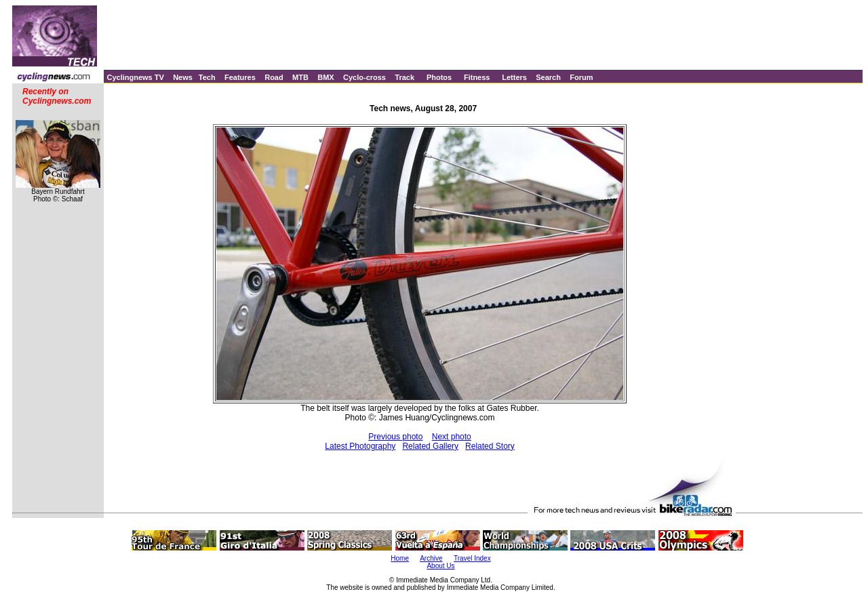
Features (240, 77)
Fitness (477, 77)
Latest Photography (360, 446)
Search (548, 77)
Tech (207, 77)
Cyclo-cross (364, 77)
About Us (440, 566)
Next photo (452, 437)
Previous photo (395, 437)
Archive (431, 558)
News (183, 77)
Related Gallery (430, 446)
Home (400, 558)
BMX (325, 77)
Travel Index (472, 558)
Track (405, 77)
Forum (581, 77)
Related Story (490, 446)
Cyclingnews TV (135, 77)
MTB (300, 77)
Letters (514, 77)
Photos (439, 77)
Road (274, 77)
